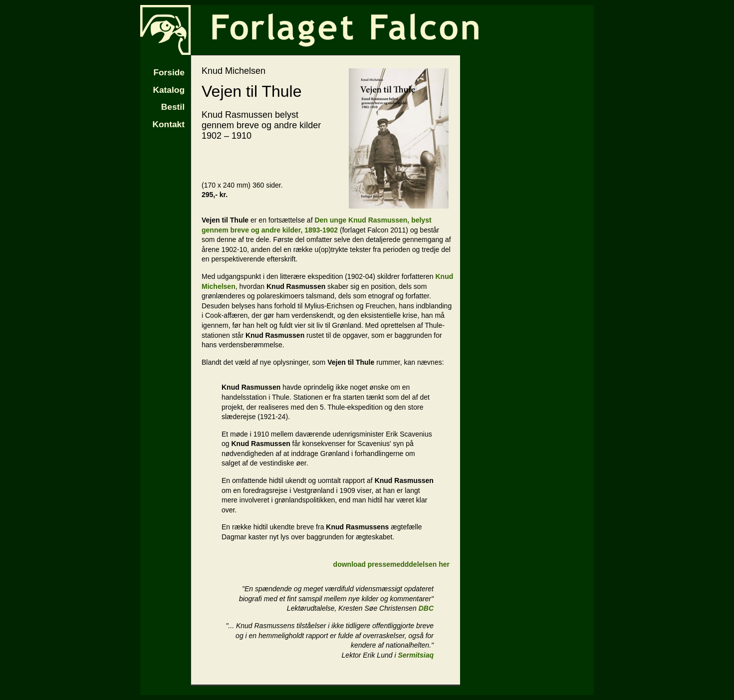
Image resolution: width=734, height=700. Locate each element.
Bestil (173, 107)
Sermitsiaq (416, 655)
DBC (426, 608)
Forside (169, 72)
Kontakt (169, 124)
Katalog (169, 90)
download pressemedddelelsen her (391, 564)
